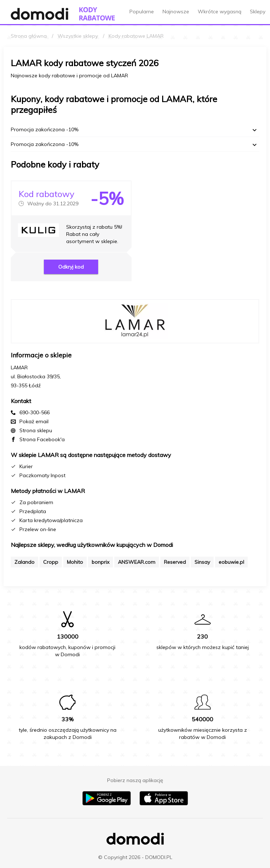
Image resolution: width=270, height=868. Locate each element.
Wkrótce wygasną (219, 12)
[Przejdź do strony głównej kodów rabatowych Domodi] (97, 14)
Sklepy (258, 12)
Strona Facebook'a (42, 439)
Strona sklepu (36, 430)
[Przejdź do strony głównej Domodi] (40, 14)
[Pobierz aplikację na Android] (107, 804)
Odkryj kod (71, 267)
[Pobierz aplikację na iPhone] (164, 804)
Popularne (142, 12)
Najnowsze (176, 12)
